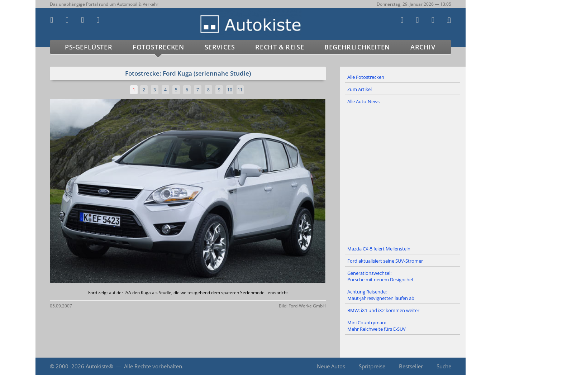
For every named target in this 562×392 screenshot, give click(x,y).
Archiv (423, 47)
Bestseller (411, 366)
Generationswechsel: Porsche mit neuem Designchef (380, 276)
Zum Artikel (359, 89)
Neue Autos (331, 366)
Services (220, 47)
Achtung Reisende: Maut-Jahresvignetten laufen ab (381, 295)
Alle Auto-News (363, 101)
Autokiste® (99, 366)
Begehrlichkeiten (357, 47)
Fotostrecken (158, 47)
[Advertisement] (403, 175)
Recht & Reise (280, 47)
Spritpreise (372, 366)
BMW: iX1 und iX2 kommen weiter (383, 310)
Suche (444, 366)
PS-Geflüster (89, 47)
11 (240, 90)
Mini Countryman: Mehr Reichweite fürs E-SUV (377, 326)
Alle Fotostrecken (366, 77)
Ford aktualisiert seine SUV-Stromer (385, 261)
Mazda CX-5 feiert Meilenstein (379, 249)
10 (230, 90)
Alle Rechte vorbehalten (153, 366)
